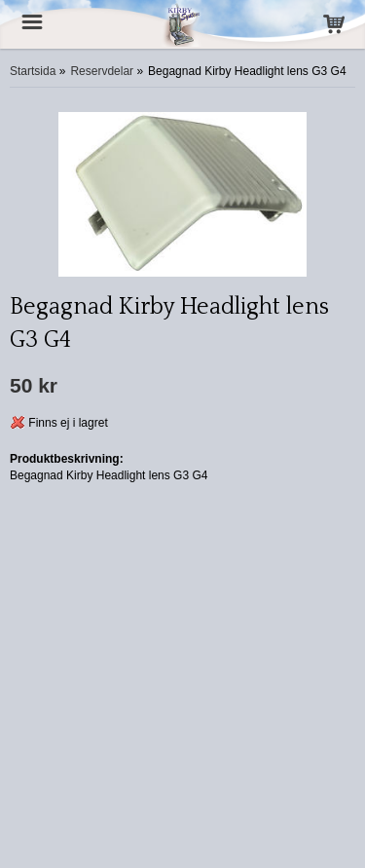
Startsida (33, 71)
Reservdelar (102, 71)
